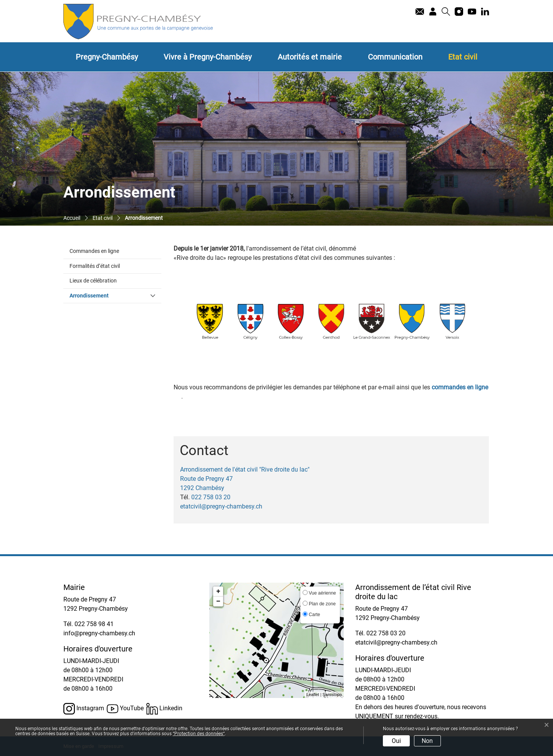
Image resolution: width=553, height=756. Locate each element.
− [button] (218, 601)
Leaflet (313, 695)
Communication (395, 57)
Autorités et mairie (310, 57)
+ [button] (218, 592)
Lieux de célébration (93, 281)
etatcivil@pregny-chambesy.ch (221, 506)
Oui (396, 741)
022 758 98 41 (94, 624)
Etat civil (463, 57)
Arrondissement (105, 295)
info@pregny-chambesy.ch (99, 633)
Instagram (84, 709)
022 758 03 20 (211, 497)
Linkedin (164, 709)
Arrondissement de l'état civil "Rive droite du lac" (245, 469)
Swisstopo (332, 695)
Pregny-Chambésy (107, 57)
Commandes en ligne (94, 251)
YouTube (125, 709)
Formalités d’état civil (95, 266)
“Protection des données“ (199, 734)
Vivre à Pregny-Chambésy (208, 57)
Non (427, 741)
